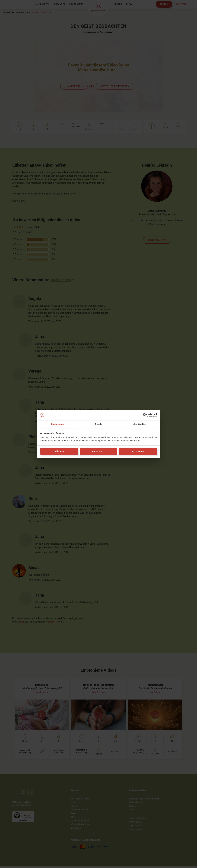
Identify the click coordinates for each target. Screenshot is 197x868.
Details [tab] (99, 424)
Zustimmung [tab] (58, 424)
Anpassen (99, 451)
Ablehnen (59, 451)
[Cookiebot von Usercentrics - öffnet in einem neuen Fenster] (145, 415)
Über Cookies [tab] (140, 424)
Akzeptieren (138, 451)
